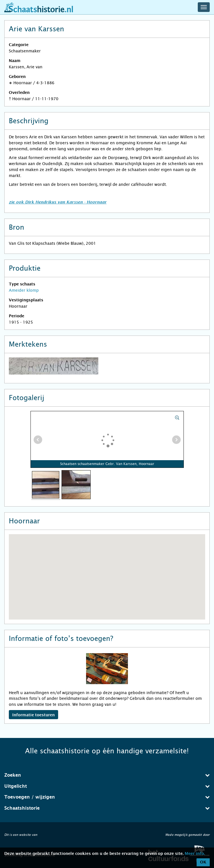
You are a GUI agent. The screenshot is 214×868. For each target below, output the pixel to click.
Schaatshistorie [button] (107, 808)
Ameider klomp (24, 290)
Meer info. (195, 854)
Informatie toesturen (33, 715)
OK (203, 862)
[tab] (107, 775)
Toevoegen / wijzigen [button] (107, 797)
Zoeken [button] (107, 775)
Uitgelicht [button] (107, 786)
